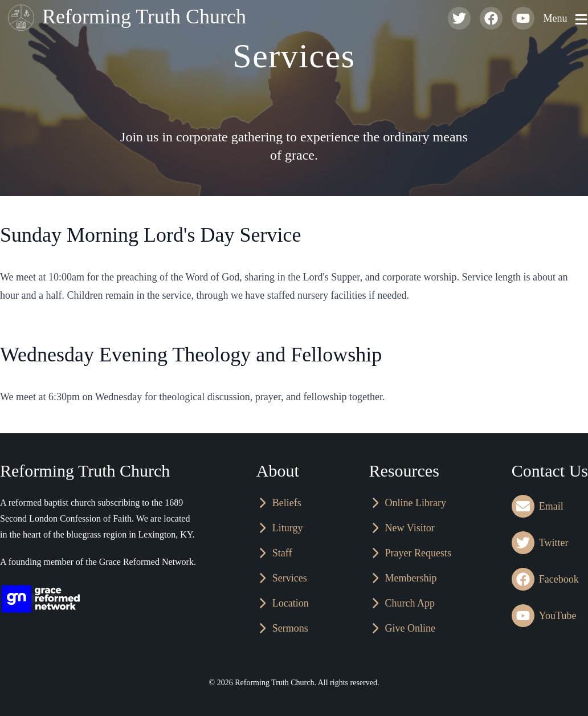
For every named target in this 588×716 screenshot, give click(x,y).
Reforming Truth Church (124, 18)
